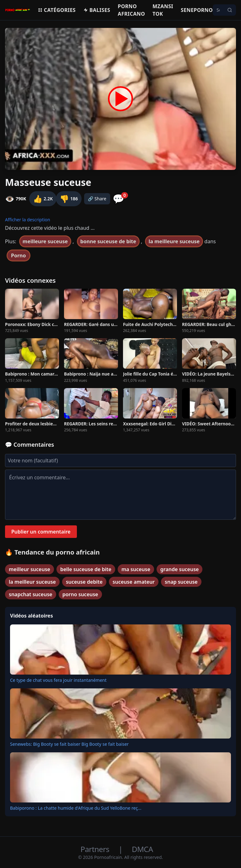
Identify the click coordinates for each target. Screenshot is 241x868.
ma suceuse (136, 569)
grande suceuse (180, 569)
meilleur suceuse (29, 569)
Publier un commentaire (41, 532)
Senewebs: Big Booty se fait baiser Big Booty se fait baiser (69, 744)
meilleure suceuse (45, 241)
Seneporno (197, 10)
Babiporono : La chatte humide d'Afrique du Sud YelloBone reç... (76, 808)
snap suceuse (181, 582)
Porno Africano (131, 10)
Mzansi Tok (163, 10)
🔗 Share (97, 199)
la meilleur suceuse (32, 582)
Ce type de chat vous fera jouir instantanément (58, 680)
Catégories (57, 10)
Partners (96, 849)
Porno (19, 255)
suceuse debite (84, 582)
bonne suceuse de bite (108, 241)
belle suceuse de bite (86, 569)
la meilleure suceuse (174, 241)
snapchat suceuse (31, 594)
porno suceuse (80, 594)
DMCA (142, 849)
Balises (97, 10)
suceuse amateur (134, 582)
